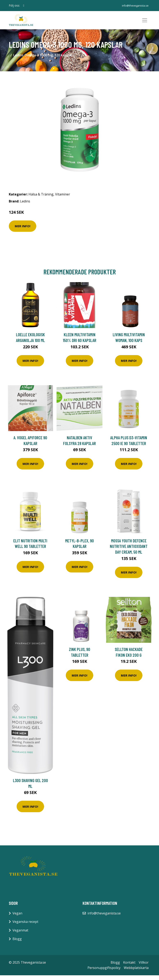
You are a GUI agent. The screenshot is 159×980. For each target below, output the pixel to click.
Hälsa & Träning (41, 199)
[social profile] (24, 6)
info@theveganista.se (134, 5)
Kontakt (129, 967)
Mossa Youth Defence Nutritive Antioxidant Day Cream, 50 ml (129, 551)
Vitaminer (63, 199)
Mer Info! (23, 231)
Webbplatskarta (136, 972)
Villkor (144, 967)
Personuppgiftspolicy (104, 972)
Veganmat (20, 935)
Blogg (17, 943)
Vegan (17, 918)
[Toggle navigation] (145, 23)
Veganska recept (25, 926)
